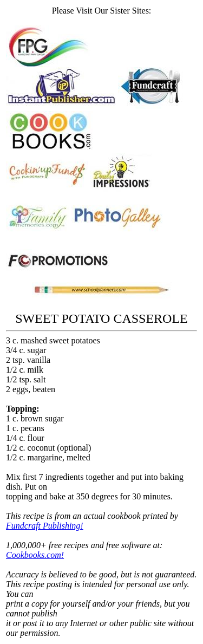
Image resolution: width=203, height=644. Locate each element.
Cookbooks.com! (35, 555)
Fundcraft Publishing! (45, 526)
